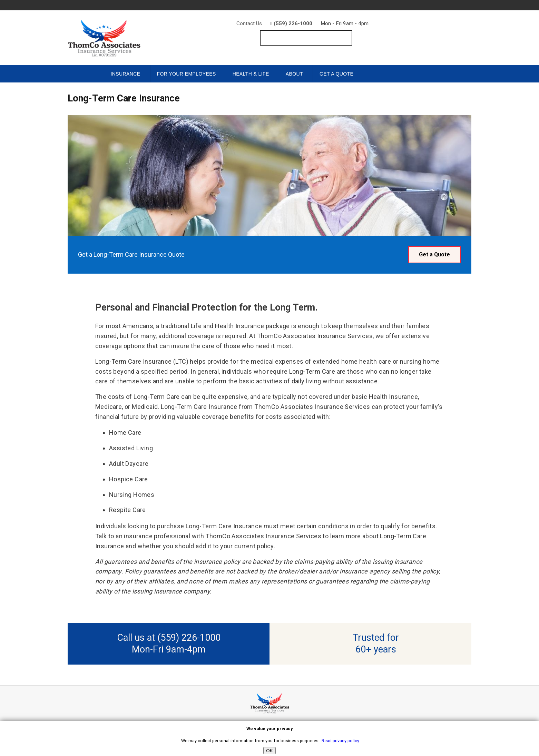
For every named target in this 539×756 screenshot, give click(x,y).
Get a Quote (336, 74)
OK (269, 751)
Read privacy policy (340, 741)
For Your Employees (187, 74)
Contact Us (249, 23)
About (294, 74)
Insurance (125, 74)
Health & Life (251, 74)
